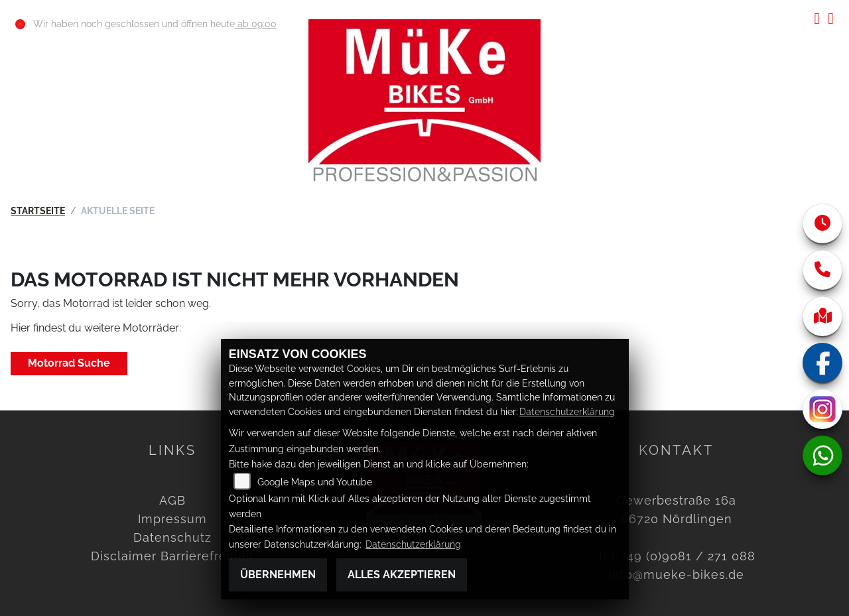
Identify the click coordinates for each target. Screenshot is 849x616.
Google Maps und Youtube (315, 482)
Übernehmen (278, 575)
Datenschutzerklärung (567, 411)
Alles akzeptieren (402, 575)
